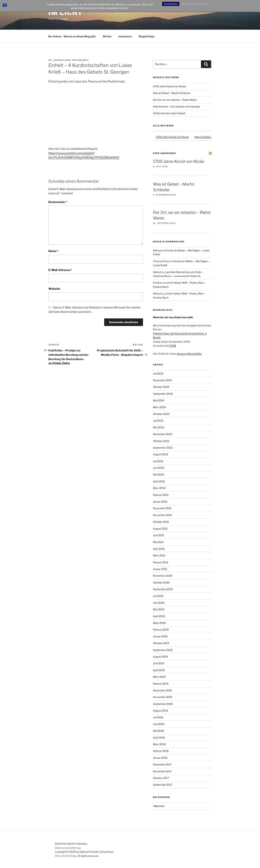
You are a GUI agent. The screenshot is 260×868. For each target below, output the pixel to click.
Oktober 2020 (161, 582)
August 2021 (160, 529)
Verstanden (171, 4)
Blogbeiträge (147, 36)
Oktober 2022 (161, 441)
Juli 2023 (158, 421)
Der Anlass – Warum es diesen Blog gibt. (72, 36)
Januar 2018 (160, 758)
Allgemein (159, 806)
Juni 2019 (159, 663)
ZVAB (173, 346)
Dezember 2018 (162, 690)
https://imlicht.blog (66, 856)
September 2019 (163, 650)
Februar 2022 (161, 495)
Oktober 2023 (161, 414)
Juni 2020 (159, 603)
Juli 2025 (158, 374)
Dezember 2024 (162, 380)
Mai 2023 (159, 427)
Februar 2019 (161, 684)
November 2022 (162, 434)
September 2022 (163, 448)
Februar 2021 (161, 562)
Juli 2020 (158, 596)
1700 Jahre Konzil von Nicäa (169, 86)
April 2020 (159, 616)
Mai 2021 (158, 542)
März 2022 (159, 488)
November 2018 (162, 697)
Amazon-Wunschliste (189, 354)
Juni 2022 (159, 468)
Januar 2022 (160, 502)
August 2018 (160, 711)
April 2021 (159, 549)
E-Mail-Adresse (60, 270)
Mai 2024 (159, 400)
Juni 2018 (159, 724)
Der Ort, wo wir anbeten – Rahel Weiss (175, 100)
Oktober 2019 (161, 643)
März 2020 (159, 623)
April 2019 (159, 670)
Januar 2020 (160, 636)
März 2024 (159, 407)
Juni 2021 (158, 535)
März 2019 (159, 677)
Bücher (107, 36)
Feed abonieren (164, 153)
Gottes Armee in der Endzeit (169, 113)
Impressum (125, 36)
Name (53, 251)
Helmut (84, 60)
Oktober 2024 (161, 387)
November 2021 (162, 515)
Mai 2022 (158, 474)
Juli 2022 (158, 461)
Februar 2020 (161, 630)
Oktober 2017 (161, 778)
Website (54, 289)
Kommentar (58, 202)
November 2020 (163, 576)
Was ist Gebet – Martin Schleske (172, 93)
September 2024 (163, 394)
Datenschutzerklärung (68, 848)
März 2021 (159, 555)
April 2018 (159, 738)
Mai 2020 (159, 609)
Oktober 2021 (161, 522)
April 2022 (159, 481)
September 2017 (163, 785)
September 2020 (163, 589)
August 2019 (160, 657)
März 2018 (159, 744)
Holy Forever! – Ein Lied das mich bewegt (176, 106)
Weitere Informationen (195, 4)
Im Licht (66, 13)
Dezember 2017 (162, 764)
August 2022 (160, 454)
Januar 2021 (160, 569)
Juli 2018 (158, 717)
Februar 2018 (161, 751)
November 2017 (162, 771)
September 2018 (163, 704)
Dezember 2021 (162, 508)
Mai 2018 (158, 731)
